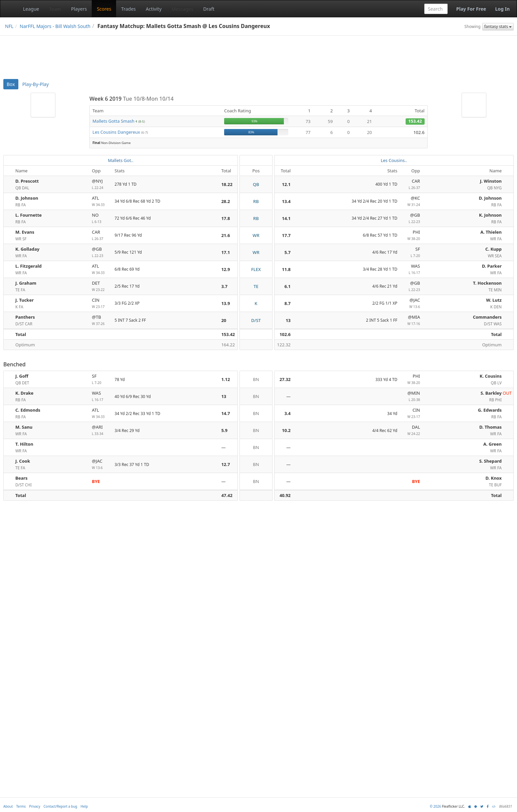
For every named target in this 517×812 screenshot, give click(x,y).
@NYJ (101, 184)
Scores (104, 9)
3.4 (288, 413)
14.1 (286, 218)
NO (101, 218)
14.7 (225, 413)
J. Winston (491, 181)
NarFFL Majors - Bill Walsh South (55, 26)
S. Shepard (490, 461)
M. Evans (25, 232)
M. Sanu (24, 427)
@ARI (101, 430)
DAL (411, 430)
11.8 (286, 269)
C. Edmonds (28, 410)
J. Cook (23, 461)
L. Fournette (29, 215)
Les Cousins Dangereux (116, 132)
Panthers (25, 317)
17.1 (225, 252)
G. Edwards (490, 410)
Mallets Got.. (120, 160)
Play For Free (471, 9)
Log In (502, 9)
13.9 (225, 303)
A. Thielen (491, 232)
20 (224, 320)
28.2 (225, 201)
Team (55, 9)
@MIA (411, 320)
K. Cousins (491, 376)
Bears (22, 478)
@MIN (411, 396)
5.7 (288, 252)
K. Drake (24, 393)
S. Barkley (491, 393)
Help (84, 806)
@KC (411, 201)
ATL (101, 201)
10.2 (286, 430)
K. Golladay (27, 249)
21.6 (225, 235)
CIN (101, 303)
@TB (101, 320)
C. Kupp (493, 249)
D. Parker (492, 266)
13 (288, 320)
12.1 (286, 184)
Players (79, 9)
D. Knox (494, 478)
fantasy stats (498, 26)
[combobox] (436, 9)
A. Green (492, 444)
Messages (182, 9)
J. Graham (26, 283)
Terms (21, 806)
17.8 (225, 218)
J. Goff (22, 376)
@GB (411, 218)
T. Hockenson (487, 283)
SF (411, 252)
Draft (209, 9)
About (8, 806)
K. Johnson (490, 215)
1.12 (225, 379)
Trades (128, 9)
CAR (411, 184)
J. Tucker (25, 300)
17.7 (286, 235)
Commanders (487, 317)
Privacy (35, 806)
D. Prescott (27, 181)
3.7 (224, 286)
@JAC (411, 303)
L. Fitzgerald (29, 266)
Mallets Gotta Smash (113, 121)
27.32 (285, 379)
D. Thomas (490, 427)
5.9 (224, 430)
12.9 (225, 269)
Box (11, 84)
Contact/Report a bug (61, 806)
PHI (411, 235)
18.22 (227, 184)
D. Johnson (27, 198)
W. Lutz (494, 300)
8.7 (288, 303)
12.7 (225, 464)
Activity (154, 9)
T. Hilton (24, 444)
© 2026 (435, 806)
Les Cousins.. (394, 160)
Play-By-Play (36, 84)
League (31, 9)
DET (101, 286)
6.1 (288, 286)
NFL (9, 26)
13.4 (286, 201)
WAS (411, 269)
